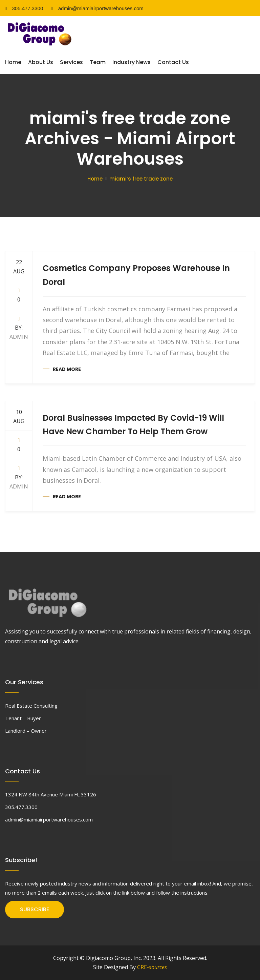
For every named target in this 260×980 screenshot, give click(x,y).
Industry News (132, 62)
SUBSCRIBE (35, 909)
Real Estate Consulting (31, 706)
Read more (67, 369)
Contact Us (173, 62)
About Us (41, 62)
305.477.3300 (24, 8)
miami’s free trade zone (141, 179)
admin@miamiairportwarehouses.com (97, 8)
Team (98, 62)
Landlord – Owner (26, 731)
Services (71, 62)
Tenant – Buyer (23, 718)
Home (13, 62)
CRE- (152, 967)
